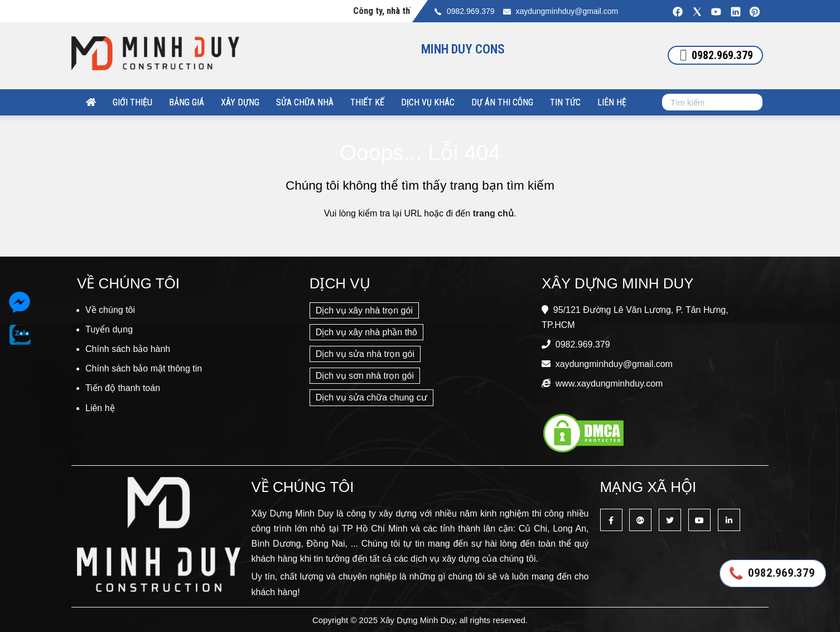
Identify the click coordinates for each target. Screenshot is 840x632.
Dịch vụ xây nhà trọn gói (364, 310)
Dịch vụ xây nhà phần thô (366, 332)
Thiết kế (367, 102)
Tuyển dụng (109, 329)
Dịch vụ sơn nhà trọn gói (365, 376)
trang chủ (493, 213)
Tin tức (565, 102)
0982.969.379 (471, 11)
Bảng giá (187, 102)
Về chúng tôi (110, 310)
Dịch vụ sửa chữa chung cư (371, 397)
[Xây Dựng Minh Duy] (91, 102)
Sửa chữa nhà (305, 102)
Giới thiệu (132, 102)
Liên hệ (612, 102)
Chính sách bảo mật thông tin (144, 368)
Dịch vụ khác (428, 102)
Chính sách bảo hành (128, 349)
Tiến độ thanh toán (123, 388)
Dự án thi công (502, 102)
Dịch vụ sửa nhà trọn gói (365, 354)
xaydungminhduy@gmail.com (567, 11)
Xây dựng (240, 102)
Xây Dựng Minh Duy (417, 620)
